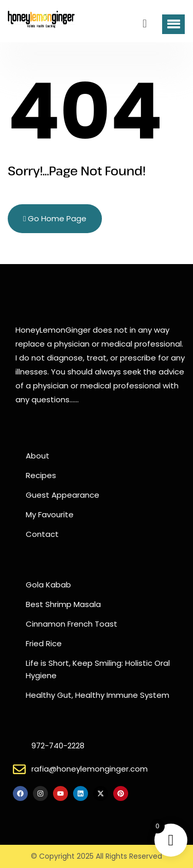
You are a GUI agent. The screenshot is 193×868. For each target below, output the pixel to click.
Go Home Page (55, 218)
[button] (173, 24)
